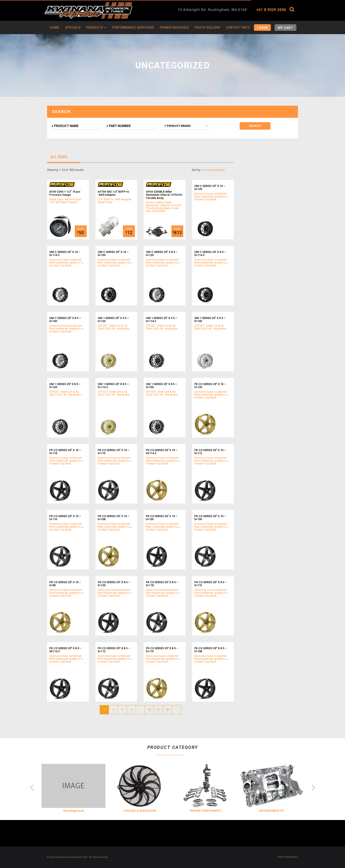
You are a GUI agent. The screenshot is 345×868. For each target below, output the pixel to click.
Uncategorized (74, 811)
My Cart (285, 28)
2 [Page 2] (113, 710)
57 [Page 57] (158, 710)
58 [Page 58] (167, 710)
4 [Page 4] (131, 710)
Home (55, 28)
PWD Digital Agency (288, 857)
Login (262, 28)
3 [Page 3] (122, 710)
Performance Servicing (133, 28)
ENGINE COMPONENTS (206, 811)
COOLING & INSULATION (140, 811)
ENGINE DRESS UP (272, 811)
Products (96, 28)
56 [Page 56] (149, 710)
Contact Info (238, 28)
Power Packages (174, 28)
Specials (73, 28)
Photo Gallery (207, 28)
